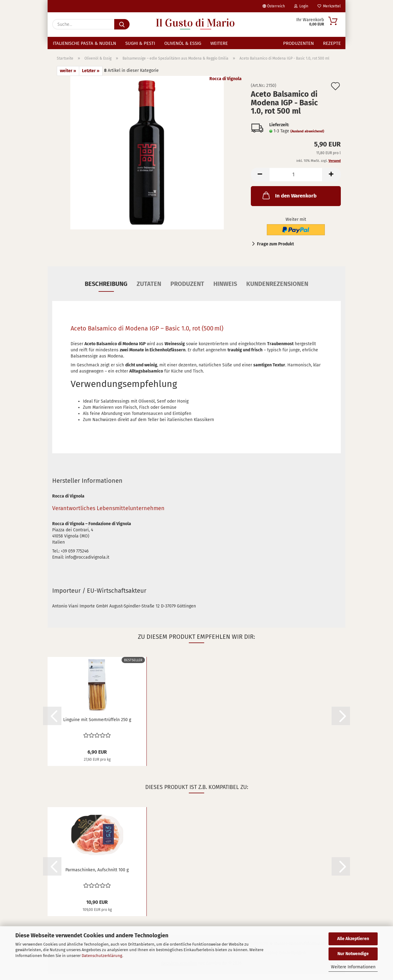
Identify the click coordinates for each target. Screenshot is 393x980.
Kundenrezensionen (277, 290)
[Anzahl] (296, 181)
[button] (260, 181)
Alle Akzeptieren (353, 939)
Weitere (219, 43)
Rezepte (332, 43)
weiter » (68, 77)
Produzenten (298, 43)
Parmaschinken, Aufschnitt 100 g (97, 876)
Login (301, 6)
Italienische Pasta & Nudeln (84, 43)
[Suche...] (122, 24)
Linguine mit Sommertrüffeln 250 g (97, 726)
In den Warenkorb (289, 201)
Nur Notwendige (353, 954)
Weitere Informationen (353, 967)
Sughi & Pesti (140, 43)
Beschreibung (106, 290)
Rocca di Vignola (226, 85)
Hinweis (225, 290)
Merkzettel (329, 6)
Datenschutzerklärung (102, 956)
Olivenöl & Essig (183, 43)
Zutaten (149, 290)
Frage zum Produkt (275, 250)
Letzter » (91, 77)
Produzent (187, 290)
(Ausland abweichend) (307, 137)
